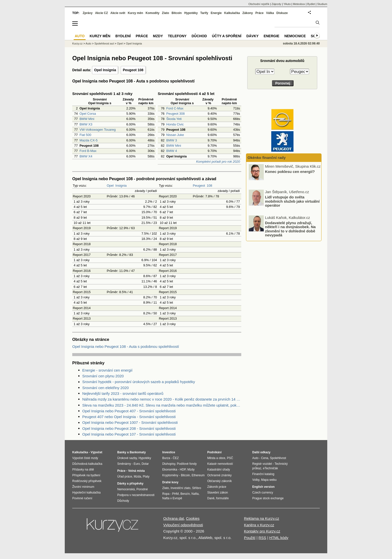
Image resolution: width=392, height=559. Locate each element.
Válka (270, 13)
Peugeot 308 (175, 114)
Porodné (142, 489)
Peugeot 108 (133, 70)
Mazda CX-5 (88, 140)
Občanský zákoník (219, 481)
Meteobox (299, 4)
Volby (256, 480)
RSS (262, 538)
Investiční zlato (180, 488)
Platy (146, 477)
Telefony (177, 36)
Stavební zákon (218, 493)
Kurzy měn (135, 13)
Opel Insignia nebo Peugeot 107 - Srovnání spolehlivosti (129, 434)
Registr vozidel (262, 464)
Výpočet (96, 452)
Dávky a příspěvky (130, 484)
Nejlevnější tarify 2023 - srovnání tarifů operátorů (123, 393)
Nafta (195, 494)
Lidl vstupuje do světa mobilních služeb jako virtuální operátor (292, 201)
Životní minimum (83, 487)
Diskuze (282, 13)
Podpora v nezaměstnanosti (136, 495)
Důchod (199, 36)
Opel (110, 186)
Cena (265, 458)
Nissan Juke (175, 135)
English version (263, 487)
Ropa (166, 494)
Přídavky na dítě (83, 470)
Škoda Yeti (174, 119)
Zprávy (88, 13)
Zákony (247, 13)
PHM (175, 494)
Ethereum (198, 475)
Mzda (137, 477)
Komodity (152, 13)
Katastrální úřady (219, 470)
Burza (166, 458)
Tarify (204, 13)
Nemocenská (126, 489)
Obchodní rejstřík (259, 4)
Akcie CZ (101, 13)
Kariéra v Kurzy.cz (259, 525)
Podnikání (214, 452)
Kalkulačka (232, 13)
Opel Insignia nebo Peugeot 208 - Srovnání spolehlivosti (129, 428)
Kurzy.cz (77, 43)
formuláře (222, 498)
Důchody (123, 501)
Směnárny (124, 464)
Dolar (145, 464)
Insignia (121, 186)
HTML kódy (279, 538)
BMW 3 (172, 140)
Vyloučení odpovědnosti (183, 525)
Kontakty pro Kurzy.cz (262, 531)
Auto (88, 43)
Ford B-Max (88, 151)
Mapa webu (269, 480)
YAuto (287, 4)
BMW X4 (86, 156)
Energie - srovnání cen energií (107, 370)
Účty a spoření (227, 36)
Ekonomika (170, 470)
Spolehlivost (278, 458)
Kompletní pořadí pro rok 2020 (218, 162)
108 (209, 186)
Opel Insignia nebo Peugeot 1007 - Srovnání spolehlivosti (130, 422)
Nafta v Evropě (172, 498)
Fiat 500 (85, 135)
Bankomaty (138, 452)
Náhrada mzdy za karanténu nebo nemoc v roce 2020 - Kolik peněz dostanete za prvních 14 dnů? (162, 399)
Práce (260, 13)
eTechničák (270, 468)
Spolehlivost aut (104, 43)
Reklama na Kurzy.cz (262, 518)
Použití (250, 538)
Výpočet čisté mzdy (85, 458)
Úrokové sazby (127, 458)
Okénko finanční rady (267, 158)
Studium (322, 4)
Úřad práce (125, 477)
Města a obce (216, 458)
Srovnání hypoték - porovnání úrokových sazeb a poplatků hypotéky (139, 382)
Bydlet (311, 4)
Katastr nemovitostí (220, 464)
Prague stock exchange (268, 498)
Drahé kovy (170, 482)
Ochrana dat (174, 518)
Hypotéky (191, 13)
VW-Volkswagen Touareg (98, 130)
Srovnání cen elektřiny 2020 (105, 388)
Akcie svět (118, 13)
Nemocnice (295, 36)
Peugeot (199, 186)
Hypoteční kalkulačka (86, 493)
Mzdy (158, 36)
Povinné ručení (82, 498)
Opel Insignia (105, 70)
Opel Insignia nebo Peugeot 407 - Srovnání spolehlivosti (129, 411)
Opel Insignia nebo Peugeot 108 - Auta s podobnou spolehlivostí (126, 346)
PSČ (230, 458)
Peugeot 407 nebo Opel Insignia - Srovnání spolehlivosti (129, 417)
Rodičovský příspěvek (87, 481)
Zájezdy (276, 4)
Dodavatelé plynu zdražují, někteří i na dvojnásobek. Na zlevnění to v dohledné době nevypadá (290, 229)
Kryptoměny (170, 475)
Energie (216, 13)
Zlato (166, 13)
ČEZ (176, 458)
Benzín (185, 494)
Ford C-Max (175, 108)
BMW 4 (172, 151)
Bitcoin (177, 13)
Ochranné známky (219, 475)
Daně (211, 498)
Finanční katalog (263, 474)
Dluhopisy (169, 464)
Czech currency (263, 493)
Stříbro (196, 488)
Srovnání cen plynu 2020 (103, 376)
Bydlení (123, 36)
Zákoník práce (217, 487)
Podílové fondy (187, 464)
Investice (169, 452)
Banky (122, 452)
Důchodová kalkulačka (87, 464)
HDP (183, 470)
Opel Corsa (88, 114)
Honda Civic (175, 124)
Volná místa (136, 471)
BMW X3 (86, 124)
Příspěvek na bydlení (86, 475)
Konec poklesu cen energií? (290, 171)
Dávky (252, 36)
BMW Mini (87, 119)
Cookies (193, 518)
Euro (137, 464)
